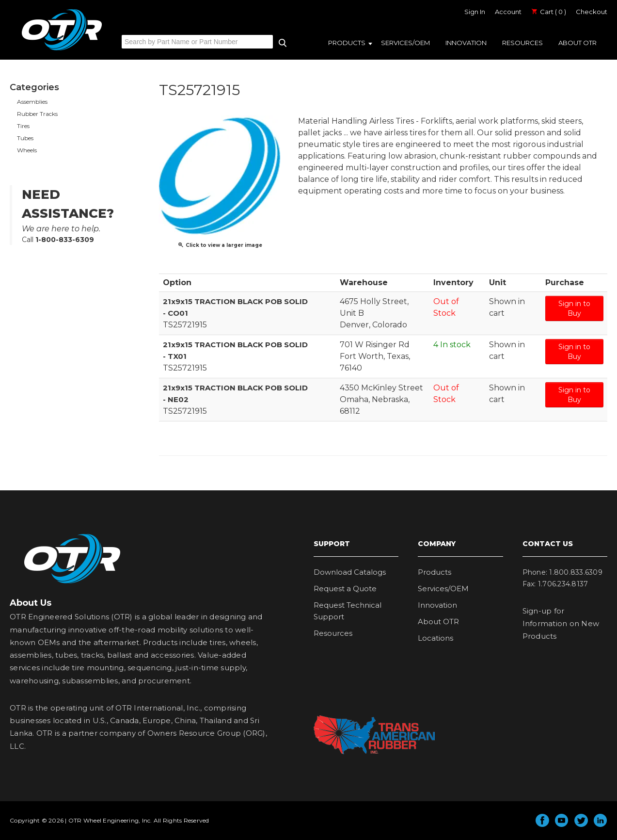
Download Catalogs (350, 572)
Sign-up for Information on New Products (561, 624)
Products (347, 43)
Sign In (475, 12)
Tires (23, 126)
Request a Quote (345, 589)
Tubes (25, 138)
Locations (435, 638)
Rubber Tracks (37, 114)
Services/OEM (405, 43)
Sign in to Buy (574, 308)
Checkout (592, 12)
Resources (522, 43)
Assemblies (32, 102)
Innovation (466, 43)
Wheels (27, 150)
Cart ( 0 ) (549, 12)
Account (508, 12)
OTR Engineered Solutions (62, 50)
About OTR (577, 43)
